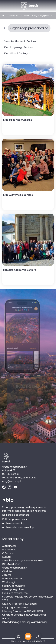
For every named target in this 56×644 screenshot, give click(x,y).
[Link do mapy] (19, 637)
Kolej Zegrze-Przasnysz (16, 608)
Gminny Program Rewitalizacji (20, 604)
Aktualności (9, 546)
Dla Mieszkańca (14, 16)
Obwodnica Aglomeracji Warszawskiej (24, 622)
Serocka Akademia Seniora (20, 41)
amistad (33, 641)
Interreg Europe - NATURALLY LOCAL (23, 611)
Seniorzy (27, 16)
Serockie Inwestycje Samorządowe (23, 560)
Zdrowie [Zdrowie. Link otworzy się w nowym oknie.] (7, 575)
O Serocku (8, 553)
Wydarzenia (9, 550)
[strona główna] (3, 16)
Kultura (6, 557)
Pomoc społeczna (13, 579)
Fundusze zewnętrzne (15, 593)
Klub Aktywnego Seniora (18, 47)
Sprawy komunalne (14, 586)
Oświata (7, 571)
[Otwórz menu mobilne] (28, 636)
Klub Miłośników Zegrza (18, 53)
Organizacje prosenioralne (44, 16)
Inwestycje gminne (13, 589)
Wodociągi (8, 582)
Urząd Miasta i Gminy (15, 568)
